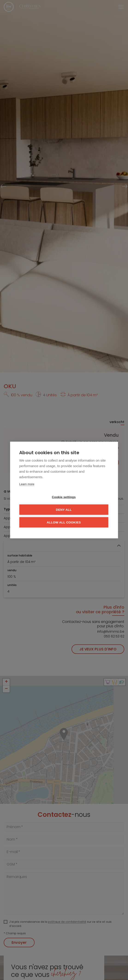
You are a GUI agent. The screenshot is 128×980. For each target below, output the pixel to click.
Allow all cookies (64, 522)
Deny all (64, 510)
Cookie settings (64, 497)
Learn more (27, 484)
